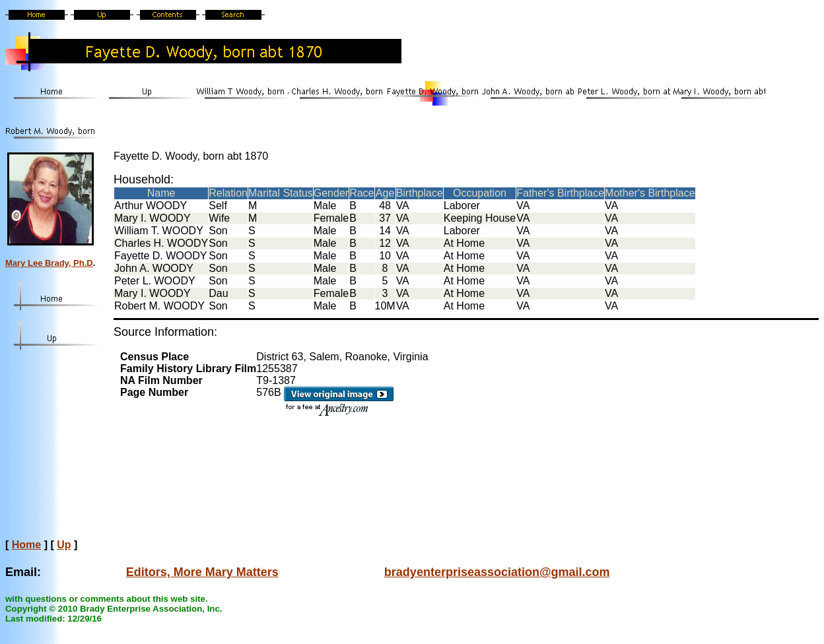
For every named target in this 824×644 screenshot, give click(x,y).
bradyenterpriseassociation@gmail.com (497, 572)
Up (64, 545)
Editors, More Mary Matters (202, 572)
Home (26, 545)
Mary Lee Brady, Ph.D (49, 263)
